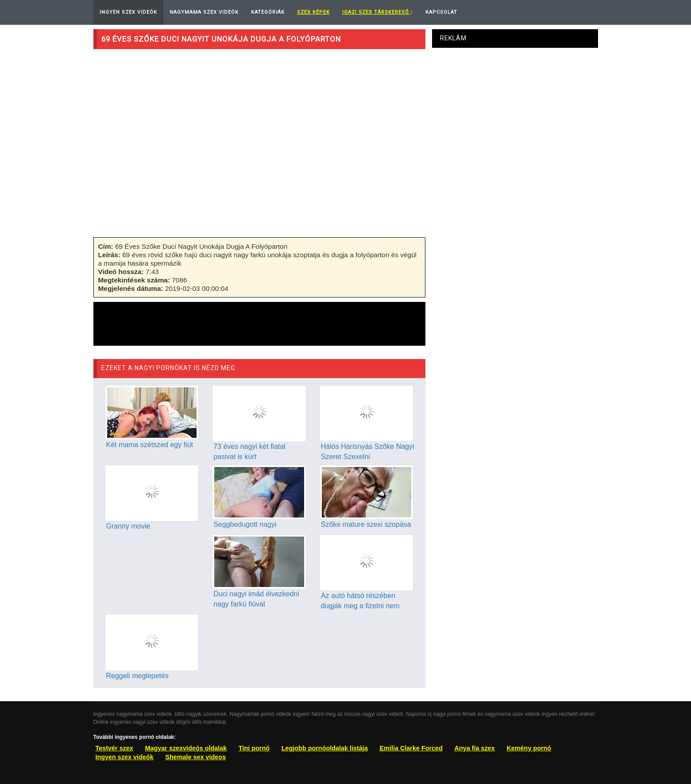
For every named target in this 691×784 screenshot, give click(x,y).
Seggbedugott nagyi (245, 524)
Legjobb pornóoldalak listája (325, 748)
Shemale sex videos (195, 757)
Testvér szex (114, 748)
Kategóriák (268, 12)
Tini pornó (254, 748)
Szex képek (313, 12)
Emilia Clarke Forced (411, 748)
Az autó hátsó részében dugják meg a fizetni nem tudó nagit (360, 606)
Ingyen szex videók (125, 757)
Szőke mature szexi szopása (366, 524)
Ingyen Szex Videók (128, 12)
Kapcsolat (441, 12)
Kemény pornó (529, 748)
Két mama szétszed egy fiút (150, 445)
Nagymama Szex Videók (204, 12)
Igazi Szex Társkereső (378, 12)
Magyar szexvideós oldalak (186, 748)
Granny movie (128, 526)
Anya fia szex (475, 748)
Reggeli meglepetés (137, 676)
